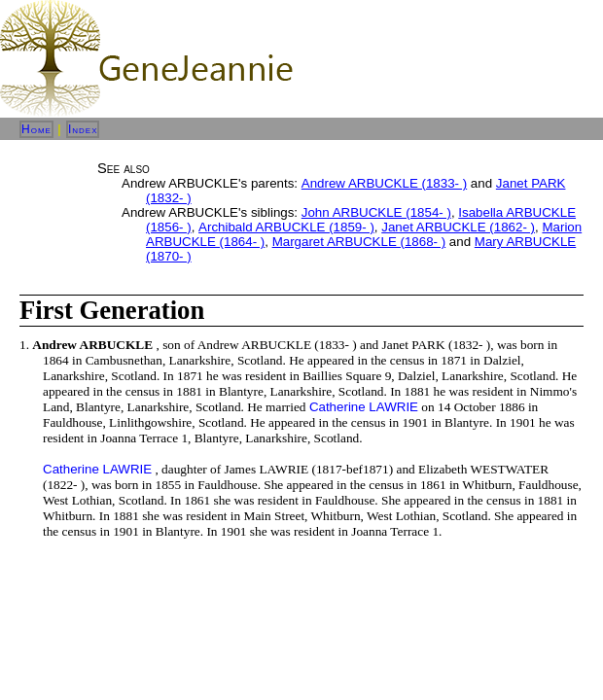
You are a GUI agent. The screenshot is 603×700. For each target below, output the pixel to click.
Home (36, 129)
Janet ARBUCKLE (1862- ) (458, 227)
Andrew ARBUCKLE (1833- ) (384, 183)
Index (83, 129)
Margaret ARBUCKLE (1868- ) (359, 242)
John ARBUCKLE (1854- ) (376, 212)
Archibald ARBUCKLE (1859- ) (286, 227)
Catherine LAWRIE (364, 407)
